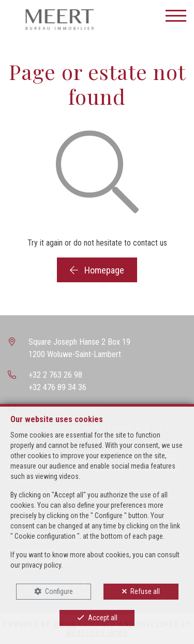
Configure (59, 591)
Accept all (103, 618)
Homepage (97, 270)
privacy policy (41, 565)
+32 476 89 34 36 (57, 387)
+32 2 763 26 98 (55, 375)
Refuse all (145, 591)
